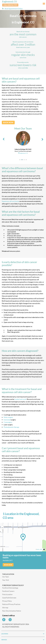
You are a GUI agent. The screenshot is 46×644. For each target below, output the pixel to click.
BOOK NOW (8, 122)
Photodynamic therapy (11, 427)
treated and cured (20, 399)
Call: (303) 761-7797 (10, 5)
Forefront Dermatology (10, 588)
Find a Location (7, 594)
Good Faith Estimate (9, 598)
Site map (5, 608)
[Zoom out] (2, 528)
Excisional (7, 420)
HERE (41, 549)
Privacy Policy (7, 601)
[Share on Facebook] (4, 620)
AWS (38, 549)
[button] (20, 160)
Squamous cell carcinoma (10, 201)
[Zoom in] (2, 525)
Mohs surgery (8, 417)
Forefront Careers (8, 591)
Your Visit (6, 580)
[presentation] (4, 139)
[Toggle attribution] (44, 549)
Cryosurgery (8, 422)
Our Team (6, 577)
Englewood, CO (9, 2)
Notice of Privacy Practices (11, 604)
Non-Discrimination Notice (12, 611)
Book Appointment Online (14, 9)
